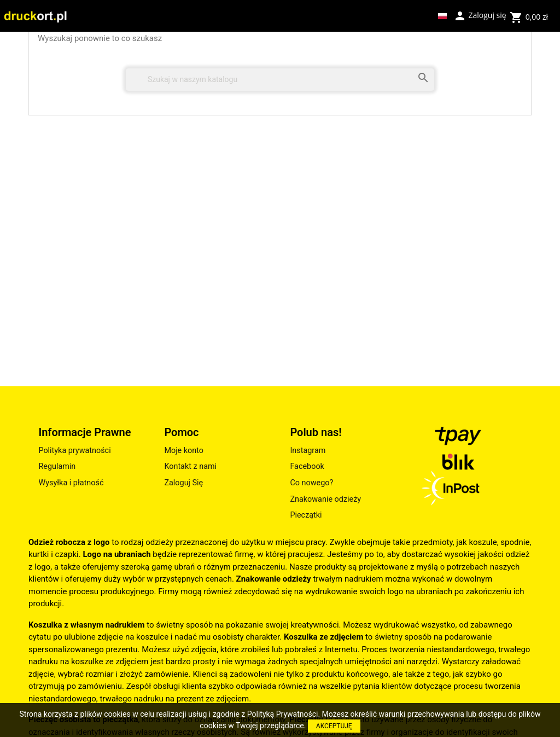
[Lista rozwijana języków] (442, 16)
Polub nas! (316, 432)
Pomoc (181, 432)
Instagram (308, 451)
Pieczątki (306, 515)
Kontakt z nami (190, 466)
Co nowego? (311, 483)
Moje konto (184, 451)
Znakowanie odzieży (325, 499)
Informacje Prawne (84, 432)
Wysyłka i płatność (71, 483)
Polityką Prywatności (283, 714)
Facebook (307, 466)
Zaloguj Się (183, 483)
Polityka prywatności (74, 451)
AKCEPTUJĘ (334, 726)
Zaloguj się (480, 15)
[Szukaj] (280, 80)
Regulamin (57, 466)
